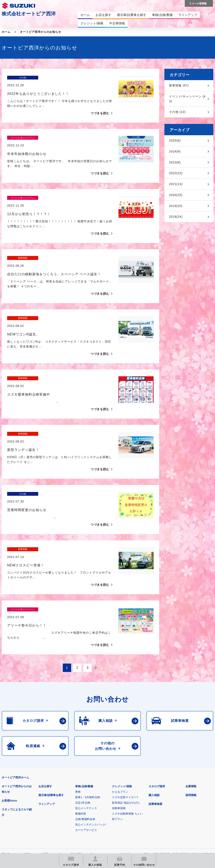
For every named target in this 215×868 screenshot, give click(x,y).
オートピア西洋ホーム (15, 704)
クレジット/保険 (122, 713)
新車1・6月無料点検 (88, 724)
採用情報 (191, 722)
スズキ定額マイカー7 (125, 724)
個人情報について (81, 781)
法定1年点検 (83, 729)
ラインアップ (47, 731)
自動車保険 (119, 735)
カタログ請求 (157, 713)
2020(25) (176, 195)
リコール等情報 (180, 801)
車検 (78, 718)
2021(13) (176, 184)
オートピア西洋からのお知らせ (41, 32)
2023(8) (175, 162)
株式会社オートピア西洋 (29, 14)
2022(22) (176, 173)
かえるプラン (120, 718)
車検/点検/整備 (84, 713)
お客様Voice (9, 727)
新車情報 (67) (179, 85)
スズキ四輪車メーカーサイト (24, 801)
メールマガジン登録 (128, 801)
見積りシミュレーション (76, 801)
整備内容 (81, 740)
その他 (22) (177, 112)
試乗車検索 (155, 731)
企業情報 (191, 713)
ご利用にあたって (51, 781)
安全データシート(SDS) (16, 781)
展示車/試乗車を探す (51, 722)
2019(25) (176, 206)
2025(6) (175, 140)
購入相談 (154, 722)
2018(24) (176, 217)
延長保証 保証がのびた (126, 729)
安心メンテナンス (86, 735)
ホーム (6, 32)
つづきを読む (100, 106)
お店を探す (45, 713)
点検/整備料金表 (85, 746)
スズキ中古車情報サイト (24, 823)
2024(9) (175, 151)
